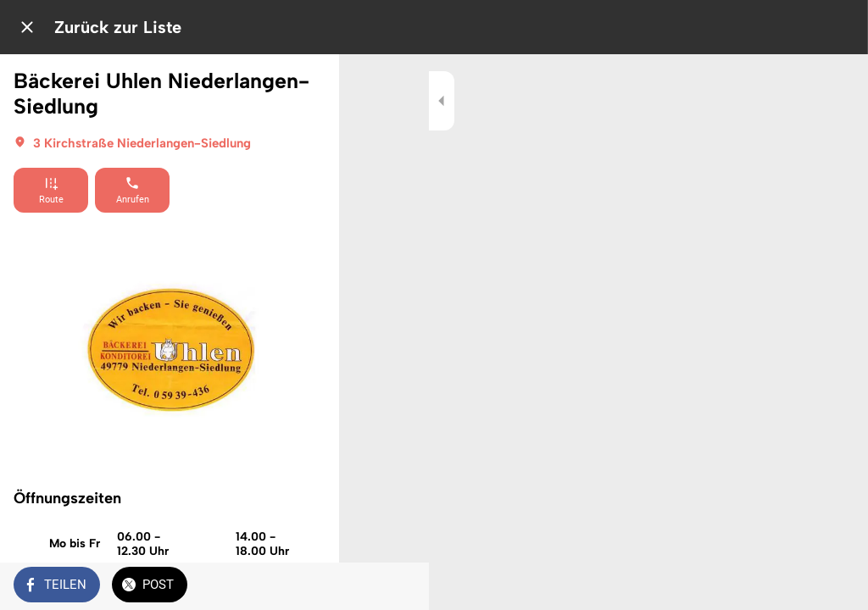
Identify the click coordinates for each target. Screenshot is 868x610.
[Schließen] (27, 27)
